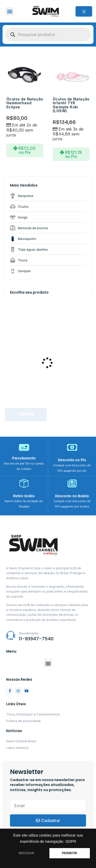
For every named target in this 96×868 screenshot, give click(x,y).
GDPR (71, 841)
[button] (10, 11)
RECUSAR (26, 853)
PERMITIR (70, 853)
